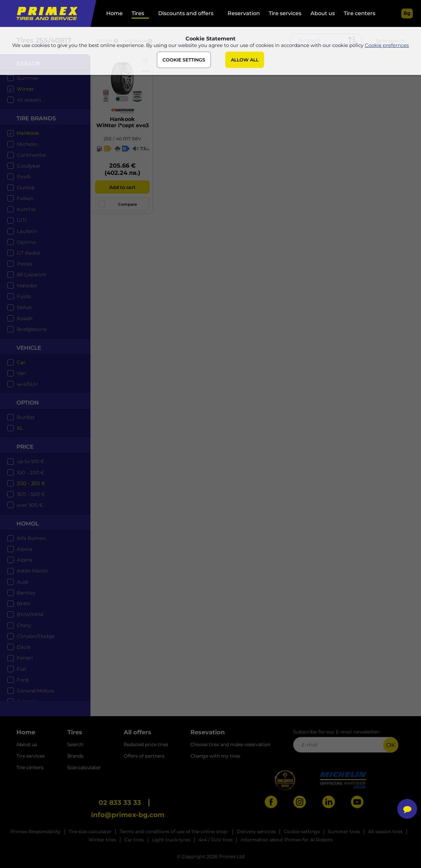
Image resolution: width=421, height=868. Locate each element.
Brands (75, 756)
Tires (138, 13)
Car (21, 362)
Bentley (26, 593)
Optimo (26, 242)
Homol (28, 524)
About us (323, 13)
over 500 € (30, 505)
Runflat (26, 417)
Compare (118, 204)
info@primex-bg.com (128, 815)
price (25, 447)
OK (391, 745)
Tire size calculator (90, 832)
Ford (23, 680)
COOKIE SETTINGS (184, 60)
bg (407, 13)
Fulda (24, 296)
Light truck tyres (171, 840)
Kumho (26, 209)
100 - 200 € (31, 472)
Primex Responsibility (36, 832)
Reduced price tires (146, 744)
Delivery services (256, 832)
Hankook (28, 133)
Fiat (22, 669)
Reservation (244, 13)
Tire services (285, 13)
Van (21, 373)
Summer (28, 78)
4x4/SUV (27, 384)
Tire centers (359, 13)
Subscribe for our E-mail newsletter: (346, 741)
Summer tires (344, 832)
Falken (25, 198)
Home (114, 13)
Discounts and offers (186, 13)
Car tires (134, 840)
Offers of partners (144, 756)
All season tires (385, 832)
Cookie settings (302, 832)
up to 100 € (31, 461)
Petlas (24, 264)
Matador (27, 285)
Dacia (24, 647)
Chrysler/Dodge (36, 636)
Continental (31, 155)
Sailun (24, 307)
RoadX (25, 318)
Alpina (25, 549)
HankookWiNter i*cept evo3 (123, 122)
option (28, 403)
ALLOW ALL (245, 60)
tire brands (36, 118)
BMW (24, 604)
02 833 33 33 (120, 803)
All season (29, 100)
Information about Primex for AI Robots (287, 840)
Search (75, 744)
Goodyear (29, 166)
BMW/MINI (30, 614)
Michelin (27, 144)
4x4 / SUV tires (216, 840)
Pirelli (24, 177)
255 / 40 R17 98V (122, 139)
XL (20, 428)
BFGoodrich (31, 275)
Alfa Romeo (31, 538)
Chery (24, 625)
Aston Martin (33, 571)
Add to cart (122, 187)
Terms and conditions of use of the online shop (174, 832)
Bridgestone (32, 329)
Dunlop (26, 188)
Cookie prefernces (387, 46)
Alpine (25, 560)
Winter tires (102, 840)
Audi (23, 582)
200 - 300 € (31, 483)
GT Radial (29, 253)
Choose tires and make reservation (230, 744)
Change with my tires (215, 756)
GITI (22, 220)
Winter (25, 89)
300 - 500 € (31, 494)
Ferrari (25, 658)
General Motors (35, 691)
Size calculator (84, 767)
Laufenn (27, 231)
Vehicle (29, 348)
